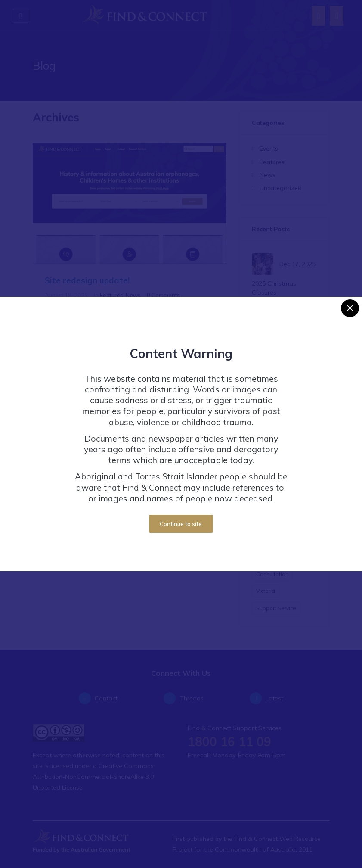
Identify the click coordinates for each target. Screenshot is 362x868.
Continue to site (181, 517)
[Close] (350, 301)
